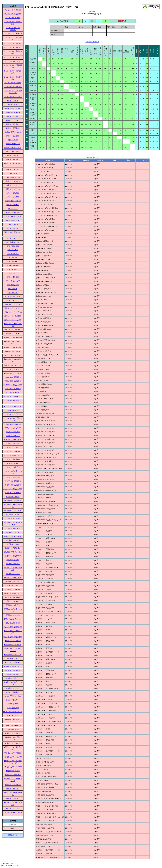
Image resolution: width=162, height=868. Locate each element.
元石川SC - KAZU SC (13, 615)
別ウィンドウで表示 (92, 42)
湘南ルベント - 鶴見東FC (13, 316)
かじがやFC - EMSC (13, 497)
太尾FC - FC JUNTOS (13, 181)
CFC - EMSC (13, 273)
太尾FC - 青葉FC (13, 224)
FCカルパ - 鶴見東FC (13, 432)
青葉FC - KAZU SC (13, 799)
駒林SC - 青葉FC (13, 156)
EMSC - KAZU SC (13, 716)
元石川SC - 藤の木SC (13, 582)
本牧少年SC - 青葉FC (13, 771)
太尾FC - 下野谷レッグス (13, 217)
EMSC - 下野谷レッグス (13, 696)
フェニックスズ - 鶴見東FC (13, 43)
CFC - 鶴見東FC (13, 258)
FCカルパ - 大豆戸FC (13, 467)
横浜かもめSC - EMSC (13, 623)
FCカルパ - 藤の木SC (13, 444)
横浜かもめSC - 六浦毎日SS (13, 627)
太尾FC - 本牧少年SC (13, 220)
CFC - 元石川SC (13, 262)
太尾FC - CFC (13, 173)
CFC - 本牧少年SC (13, 285)
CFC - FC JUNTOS (13, 246)
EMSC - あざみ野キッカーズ (13, 712)
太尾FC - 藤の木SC (13, 205)
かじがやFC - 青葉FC (13, 515)
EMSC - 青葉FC (13, 704)
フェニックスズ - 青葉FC (13, 83)
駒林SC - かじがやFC (13, 120)
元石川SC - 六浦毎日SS (13, 589)
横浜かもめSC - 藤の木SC (13, 619)
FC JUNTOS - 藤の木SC (13, 389)
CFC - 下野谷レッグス (13, 281)
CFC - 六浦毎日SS (13, 277)
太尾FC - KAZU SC (13, 238)
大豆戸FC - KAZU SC (13, 809)
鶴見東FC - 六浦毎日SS (13, 548)
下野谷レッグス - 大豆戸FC (13, 757)
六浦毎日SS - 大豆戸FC (13, 733)
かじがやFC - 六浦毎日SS (13, 501)
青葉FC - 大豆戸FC (13, 789)
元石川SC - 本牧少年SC (13, 597)
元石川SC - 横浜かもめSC (13, 578)
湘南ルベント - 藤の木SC (13, 330)
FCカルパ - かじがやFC (13, 428)
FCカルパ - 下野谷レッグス (13, 455)
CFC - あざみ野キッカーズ (13, 297)
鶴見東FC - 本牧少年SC (13, 556)
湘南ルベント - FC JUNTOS (13, 304)
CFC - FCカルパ (13, 250)
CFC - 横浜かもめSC (13, 266)
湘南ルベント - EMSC (13, 334)
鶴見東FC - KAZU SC (13, 574)
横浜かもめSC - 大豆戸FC (13, 645)
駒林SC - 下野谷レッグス (13, 148)
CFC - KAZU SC (13, 300)
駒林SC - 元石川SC (13, 128)
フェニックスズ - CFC (13, 18)
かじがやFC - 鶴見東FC (13, 481)
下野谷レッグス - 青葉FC (13, 753)
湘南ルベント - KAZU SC (13, 365)
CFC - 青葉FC (13, 289)
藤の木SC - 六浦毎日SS (13, 663)
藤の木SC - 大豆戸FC (13, 678)
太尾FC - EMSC (13, 209)
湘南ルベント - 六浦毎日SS (13, 337)
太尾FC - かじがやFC (13, 189)
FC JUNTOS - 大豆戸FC (13, 414)
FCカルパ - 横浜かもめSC (13, 440)
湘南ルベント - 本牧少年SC (13, 347)
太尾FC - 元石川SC (13, 197)
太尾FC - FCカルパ (13, 185)
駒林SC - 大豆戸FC (13, 160)
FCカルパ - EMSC (13, 448)
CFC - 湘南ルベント (13, 242)
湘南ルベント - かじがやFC (13, 312)
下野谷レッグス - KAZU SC (13, 767)
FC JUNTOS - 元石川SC (13, 381)
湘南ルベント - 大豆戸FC (13, 355)
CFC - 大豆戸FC (13, 293)
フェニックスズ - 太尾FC (13, 14)
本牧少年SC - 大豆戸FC (13, 775)
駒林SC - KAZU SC (13, 170)
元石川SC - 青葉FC (13, 601)
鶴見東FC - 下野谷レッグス (13, 552)
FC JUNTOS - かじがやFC (13, 373)
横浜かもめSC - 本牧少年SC (13, 637)
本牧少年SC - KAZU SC (13, 785)
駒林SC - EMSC (13, 140)
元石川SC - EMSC (13, 586)
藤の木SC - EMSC (13, 659)
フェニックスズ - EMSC (13, 61)
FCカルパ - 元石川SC (13, 436)
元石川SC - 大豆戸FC (13, 605)
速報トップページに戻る (10, 866)
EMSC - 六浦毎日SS (13, 692)
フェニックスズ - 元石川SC (13, 47)
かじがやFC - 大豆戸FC (13, 518)
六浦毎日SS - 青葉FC (13, 729)
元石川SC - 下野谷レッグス (13, 593)
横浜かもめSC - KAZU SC (13, 655)
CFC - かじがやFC (13, 254)
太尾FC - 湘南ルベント (13, 177)
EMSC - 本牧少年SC (13, 700)
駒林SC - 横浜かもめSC (13, 132)
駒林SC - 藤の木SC (13, 136)
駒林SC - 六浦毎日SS (13, 144)
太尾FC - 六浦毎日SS (13, 213)
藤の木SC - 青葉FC (13, 674)
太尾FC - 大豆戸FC (13, 228)
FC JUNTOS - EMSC (13, 393)
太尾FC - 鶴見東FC (13, 193)
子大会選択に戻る (7, 863)
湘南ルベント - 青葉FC (13, 351)
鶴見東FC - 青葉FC (13, 560)
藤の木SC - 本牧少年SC (13, 670)
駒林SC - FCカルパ (13, 116)
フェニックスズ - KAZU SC (13, 97)
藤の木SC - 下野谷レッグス (13, 666)
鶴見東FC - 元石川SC (13, 532)
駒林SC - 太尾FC (13, 101)
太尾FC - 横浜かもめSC (13, 201)
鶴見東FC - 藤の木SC (13, 540)
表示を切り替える (92, 157)
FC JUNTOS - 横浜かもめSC (13, 385)
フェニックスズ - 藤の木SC (13, 57)
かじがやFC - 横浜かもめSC (13, 489)
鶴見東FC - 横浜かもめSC (13, 536)
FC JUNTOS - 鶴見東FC (13, 377)
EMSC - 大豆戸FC (13, 708)
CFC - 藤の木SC (13, 269)
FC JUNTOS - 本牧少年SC (13, 406)
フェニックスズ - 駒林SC (13, 10)
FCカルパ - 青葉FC (13, 463)
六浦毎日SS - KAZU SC (13, 743)
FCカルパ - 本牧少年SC (13, 459)
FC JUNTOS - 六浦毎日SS (13, 396)
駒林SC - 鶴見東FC (13, 124)
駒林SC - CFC (13, 105)
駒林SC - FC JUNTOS (13, 112)
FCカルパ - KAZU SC (13, 477)
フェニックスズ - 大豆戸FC (13, 87)
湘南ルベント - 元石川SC (13, 320)
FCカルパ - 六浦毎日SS (13, 451)
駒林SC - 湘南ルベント (13, 109)
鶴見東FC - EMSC (13, 544)
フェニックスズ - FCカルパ (13, 34)
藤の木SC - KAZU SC (13, 688)
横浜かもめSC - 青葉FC (13, 641)
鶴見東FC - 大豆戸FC (13, 564)
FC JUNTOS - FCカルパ (13, 369)
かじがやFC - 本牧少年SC (13, 511)
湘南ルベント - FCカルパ (13, 308)
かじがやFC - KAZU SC (13, 528)
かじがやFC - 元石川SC (13, 485)
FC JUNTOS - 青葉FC (13, 410)
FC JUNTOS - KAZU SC (13, 424)
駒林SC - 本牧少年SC (13, 152)
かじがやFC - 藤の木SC (13, 493)
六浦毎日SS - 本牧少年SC (13, 725)
